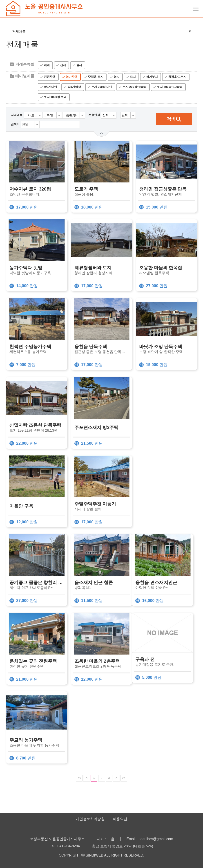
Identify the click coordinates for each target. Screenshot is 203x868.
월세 (79, 65)
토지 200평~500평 (135, 87)
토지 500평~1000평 (170, 87)
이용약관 (120, 819)
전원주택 (50, 77)
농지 (117, 77)
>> (124, 778)
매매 (47, 65)
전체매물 (19, 32)
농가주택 (72, 77)
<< (79, 778)
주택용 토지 (96, 77)
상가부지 (152, 77)
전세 (63, 65)
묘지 (133, 77)
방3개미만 (50, 87)
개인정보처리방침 (90, 819)
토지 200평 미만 (102, 87)
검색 (174, 119)
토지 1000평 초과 (55, 97)
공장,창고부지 (177, 77)
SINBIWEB (94, 855)
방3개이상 (74, 87)
